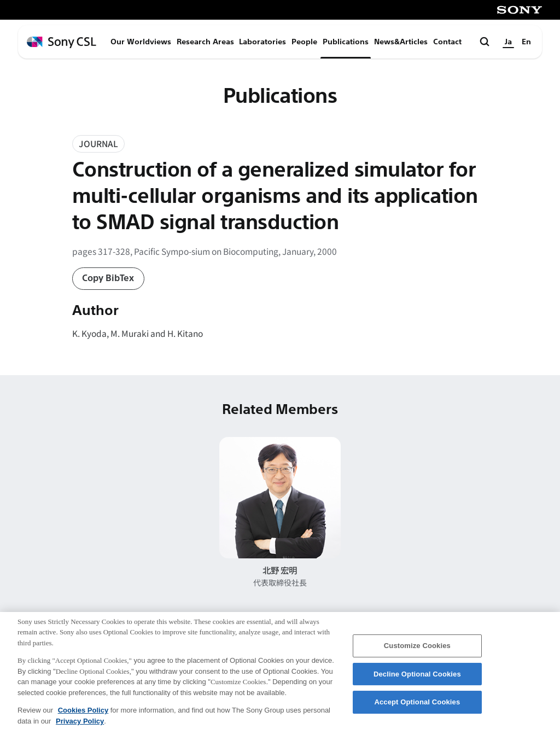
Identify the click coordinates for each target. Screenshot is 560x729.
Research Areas (205, 42)
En (526, 42)
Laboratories (262, 42)
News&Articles (401, 42)
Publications (346, 42)
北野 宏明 (280, 570)
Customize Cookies (417, 651)
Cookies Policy (83, 716)
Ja (508, 42)
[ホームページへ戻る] (62, 42)
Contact (447, 42)
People (304, 42)
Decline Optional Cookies (417, 680)
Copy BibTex (108, 278)
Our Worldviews (141, 42)
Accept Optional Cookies (417, 707)
